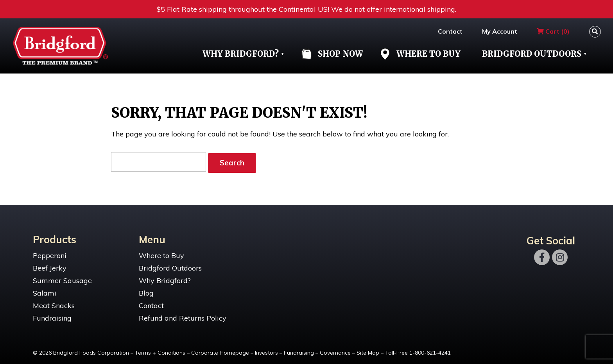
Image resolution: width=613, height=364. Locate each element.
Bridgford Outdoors (532, 54)
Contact (450, 31)
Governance (335, 350)
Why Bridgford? (241, 54)
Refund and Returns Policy (183, 315)
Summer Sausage (62, 278)
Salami (45, 290)
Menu (152, 237)
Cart (553, 31)
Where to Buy (161, 253)
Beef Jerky (50, 265)
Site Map (368, 350)
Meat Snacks (54, 303)
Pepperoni (50, 253)
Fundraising (52, 315)
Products (55, 237)
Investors (266, 350)
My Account (500, 31)
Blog (146, 290)
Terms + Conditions (160, 350)
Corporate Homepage (220, 350)
